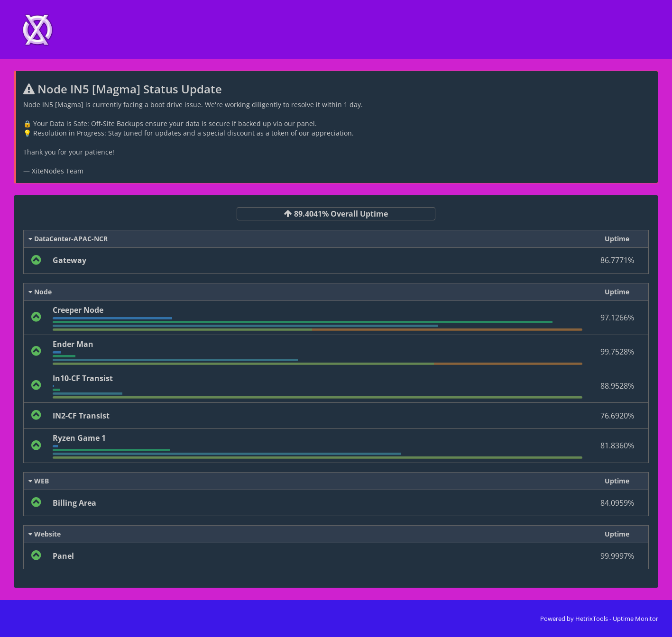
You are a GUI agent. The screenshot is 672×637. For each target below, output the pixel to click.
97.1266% (617, 318)
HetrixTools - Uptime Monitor (617, 619)
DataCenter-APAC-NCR (68, 239)
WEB (39, 481)
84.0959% (617, 503)
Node (40, 292)
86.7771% (617, 260)
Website (45, 534)
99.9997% (617, 556)
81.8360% (617, 446)
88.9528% (617, 386)
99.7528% (617, 352)
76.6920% (617, 416)
